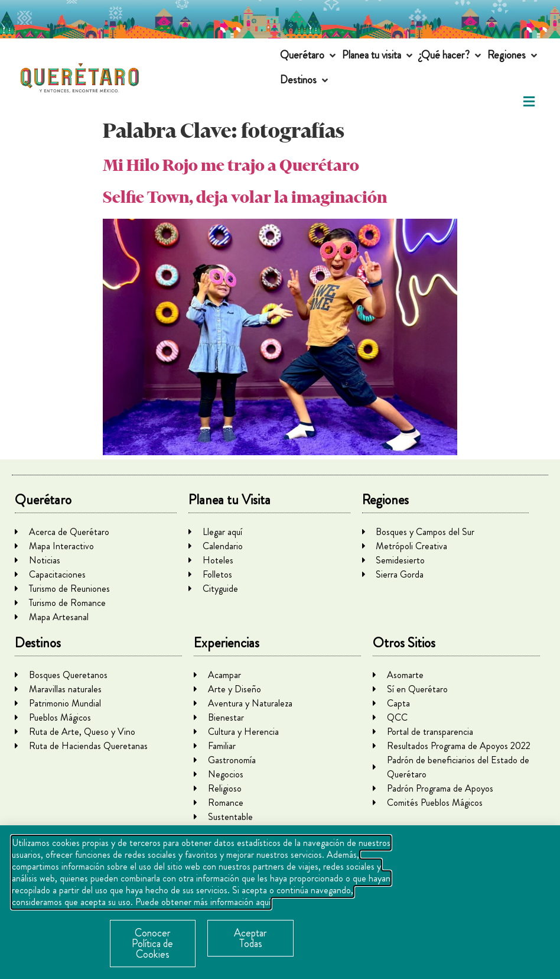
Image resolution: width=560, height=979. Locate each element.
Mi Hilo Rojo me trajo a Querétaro (231, 165)
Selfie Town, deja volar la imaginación (245, 197)
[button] (309, 55)
